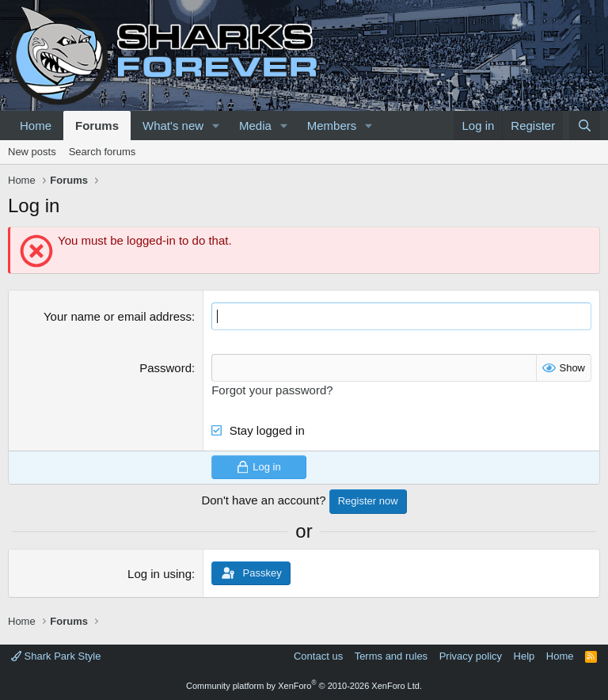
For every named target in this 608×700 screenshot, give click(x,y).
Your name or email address (118, 316)
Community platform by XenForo (304, 686)
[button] (216, 126)
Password (165, 368)
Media (255, 126)
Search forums (103, 152)
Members (332, 126)
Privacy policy (471, 656)
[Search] (585, 126)
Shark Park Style (56, 656)
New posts (32, 152)
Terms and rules (391, 656)
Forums (97, 126)
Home (36, 126)
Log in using (160, 574)
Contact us (318, 656)
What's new (173, 126)
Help (524, 656)
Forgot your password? (272, 390)
